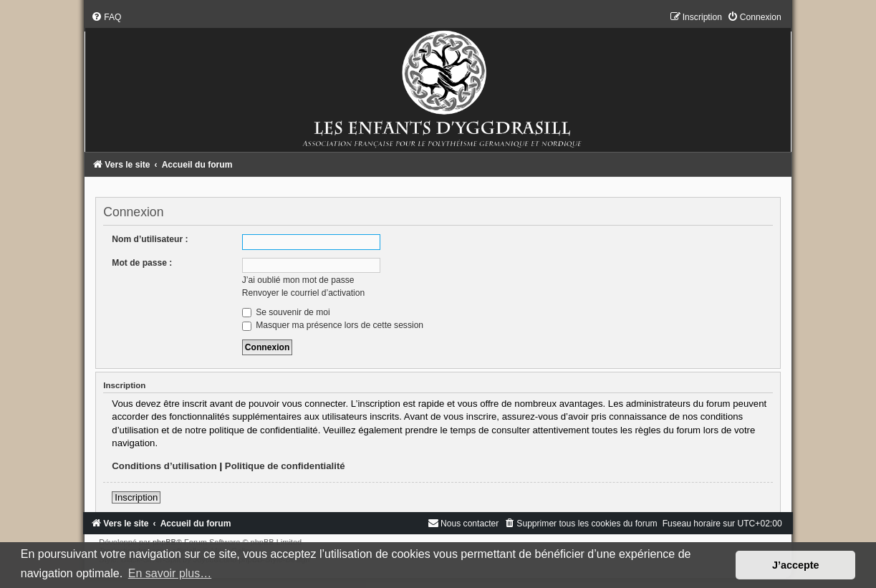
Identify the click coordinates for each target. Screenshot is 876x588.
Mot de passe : (142, 263)
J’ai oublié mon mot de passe (298, 280)
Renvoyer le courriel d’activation (303, 293)
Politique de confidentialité (285, 466)
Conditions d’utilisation (164, 466)
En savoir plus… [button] (170, 573)
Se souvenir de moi (286, 312)
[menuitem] (106, 17)
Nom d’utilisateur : (150, 239)
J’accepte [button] (796, 565)
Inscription (136, 497)
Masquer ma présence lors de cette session (333, 325)
